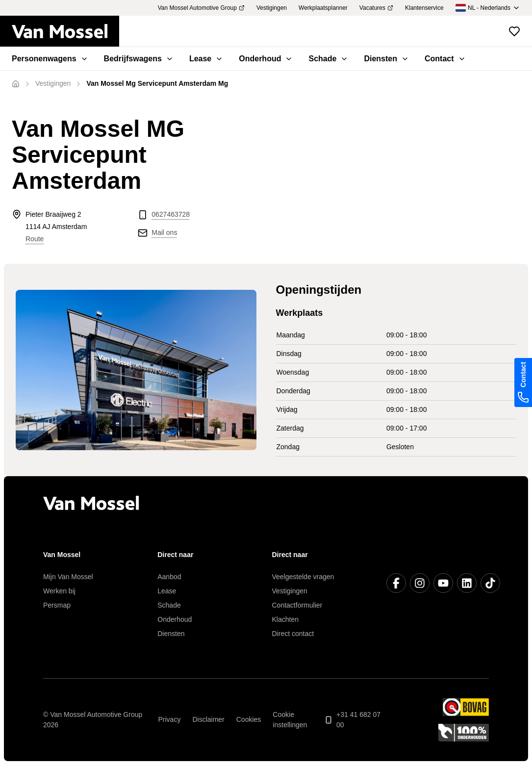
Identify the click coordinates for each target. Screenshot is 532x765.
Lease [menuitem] (206, 59)
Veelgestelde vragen (303, 577)
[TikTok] (490, 583)
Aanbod (169, 577)
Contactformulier (297, 605)
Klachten (285, 619)
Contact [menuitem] (445, 59)
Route (35, 239)
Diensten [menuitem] (386, 59)
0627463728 (171, 214)
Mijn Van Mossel (68, 577)
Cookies (249, 719)
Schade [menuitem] (328, 59)
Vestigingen (290, 591)
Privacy (170, 719)
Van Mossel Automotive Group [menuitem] (201, 8)
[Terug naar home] (65, 31)
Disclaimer (208, 719)
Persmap (57, 605)
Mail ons (164, 232)
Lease (167, 591)
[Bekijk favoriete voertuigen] (514, 31)
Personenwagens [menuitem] (50, 59)
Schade (169, 605)
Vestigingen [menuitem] (272, 8)
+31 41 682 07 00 (353, 720)
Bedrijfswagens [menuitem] (139, 59)
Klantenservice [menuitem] (424, 8)
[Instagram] (420, 583)
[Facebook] (396, 583)
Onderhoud (175, 619)
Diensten (171, 634)
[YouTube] (443, 583)
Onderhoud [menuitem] (266, 59)
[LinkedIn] (467, 583)
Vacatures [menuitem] (376, 8)
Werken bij (59, 591)
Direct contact (293, 634)
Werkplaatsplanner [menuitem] (323, 8)
